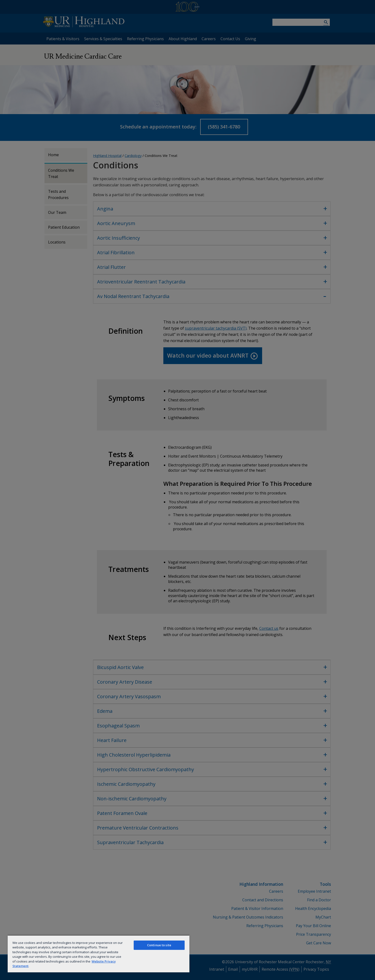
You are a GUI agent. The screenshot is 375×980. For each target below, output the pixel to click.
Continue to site (159, 945)
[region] (99, 954)
